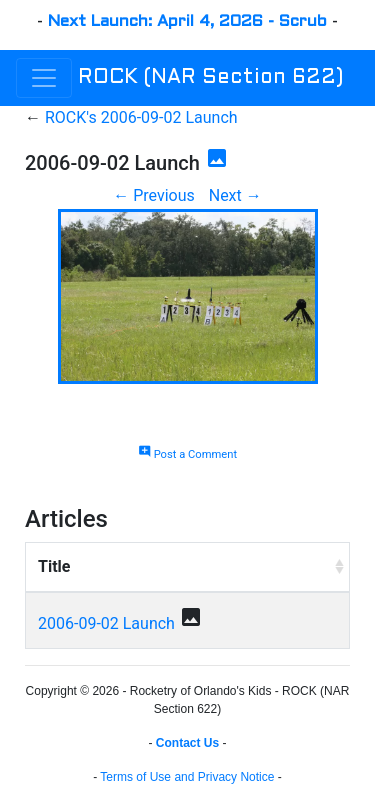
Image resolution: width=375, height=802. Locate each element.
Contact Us (187, 743)
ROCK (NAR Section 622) (210, 78)
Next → (235, 195)
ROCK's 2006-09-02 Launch (141, 117)
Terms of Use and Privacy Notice (187, 777)
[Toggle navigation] (44, 78)
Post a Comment (187, 454)
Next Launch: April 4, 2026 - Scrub (187, 21)
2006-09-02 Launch (106, 623)
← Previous (154, 195)
